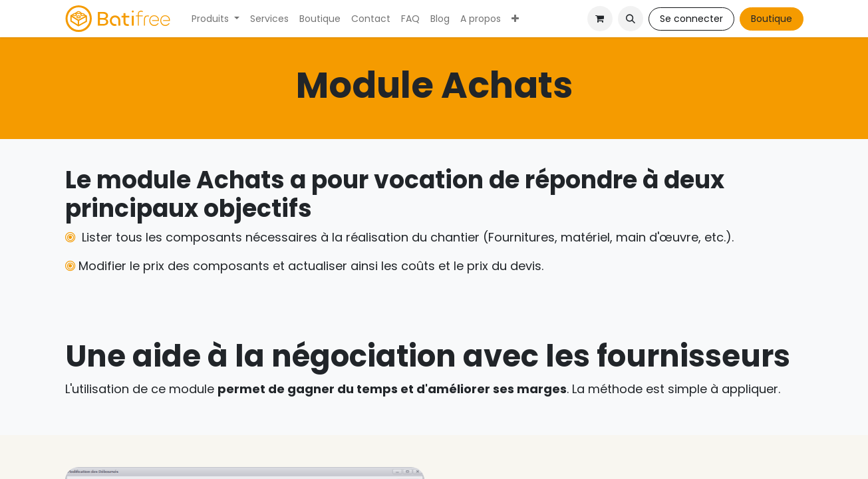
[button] (631, 19)
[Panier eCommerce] (600, 19)
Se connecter (691, 19)
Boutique (772, 19)
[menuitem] (216, 19)
